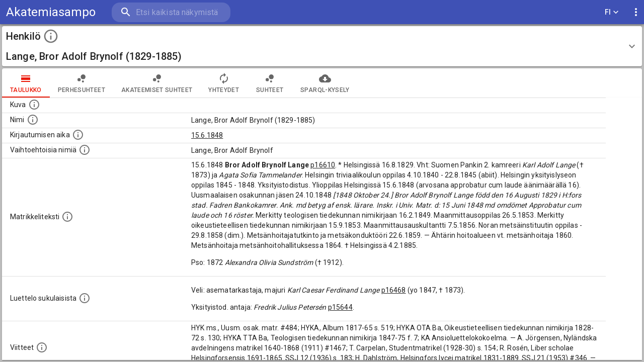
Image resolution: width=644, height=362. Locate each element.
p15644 (340, 307)
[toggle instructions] (51, 36)
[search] (171, 12)
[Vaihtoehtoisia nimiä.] (85, 150)
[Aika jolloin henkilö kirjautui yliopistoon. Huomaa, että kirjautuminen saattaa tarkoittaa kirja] (78, 135)
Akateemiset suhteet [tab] (157, 83)
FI (612, 12)
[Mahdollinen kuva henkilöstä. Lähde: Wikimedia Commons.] (34, 105)
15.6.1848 (207, 135)
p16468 (394, 290)
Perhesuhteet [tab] (82, 83)
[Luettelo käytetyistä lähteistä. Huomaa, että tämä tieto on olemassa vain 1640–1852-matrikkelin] (42, 347)
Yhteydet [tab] (224, 83)
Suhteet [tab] (270, 83)
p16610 (323, 165)
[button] (322, 46)
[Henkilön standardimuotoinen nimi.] (33, 120)
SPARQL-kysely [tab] (325, 83)
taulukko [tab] (26, 83)
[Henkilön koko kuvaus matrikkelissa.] (67, 217)
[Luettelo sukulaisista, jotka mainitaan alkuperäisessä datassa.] (85, 298)
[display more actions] (636, 12)
